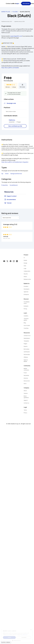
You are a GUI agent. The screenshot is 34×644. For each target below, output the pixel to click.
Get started (26, 4)
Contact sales (10, 4)
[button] (17, 640)
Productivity (5, 185)
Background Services (16, 174)
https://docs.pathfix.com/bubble (10, 68)
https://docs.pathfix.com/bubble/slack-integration (15, 162)
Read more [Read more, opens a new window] (25, 635)
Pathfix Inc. (12, 120)
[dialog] (17, 635)
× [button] (31, 630)
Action (7, 174)
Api (2, 174)
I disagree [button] (24, 637)
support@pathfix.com (16, 36)
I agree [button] (9, 637)
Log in (18, 4)
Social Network (14, 185)
